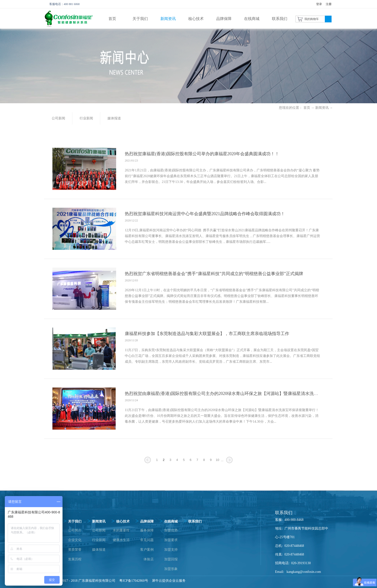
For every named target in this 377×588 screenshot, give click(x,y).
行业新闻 (99, 540)
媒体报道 (99, 550)
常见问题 (147, 540)
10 (217, 460)
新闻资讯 (322, 108)
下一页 (229, 463)
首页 (112, 19)
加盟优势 (171, 530)
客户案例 (147, 550)
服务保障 (147, 530)
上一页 (148, 463)
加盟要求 (171, 540)
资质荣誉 (75, 550)
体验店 (149, 559)
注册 (329, 4)
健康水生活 (121, 540)
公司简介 (75, 530)
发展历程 (75, 559)
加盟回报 (171, 559)
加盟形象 (171, 569)
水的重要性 (121, 530)
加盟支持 (171, 550)
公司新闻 (99, 530)
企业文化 (75, 540)
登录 (319, 4)
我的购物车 (312, 19)
